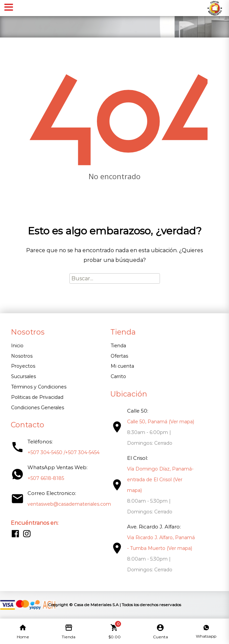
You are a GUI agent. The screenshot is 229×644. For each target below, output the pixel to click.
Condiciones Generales (38, 408)
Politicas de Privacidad (37, 397)
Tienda (118, 346)
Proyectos (23, 366)
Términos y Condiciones (39, 387)
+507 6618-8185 (46, 478)
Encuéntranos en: (35, 523)
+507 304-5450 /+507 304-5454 (64, 452)
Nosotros (22, 356)
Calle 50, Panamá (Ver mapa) (161, 422)
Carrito (118, 376)
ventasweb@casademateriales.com (69, 504)
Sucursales (23, 376)
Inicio (17, 346)
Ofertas (119, 356)
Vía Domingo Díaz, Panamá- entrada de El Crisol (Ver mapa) (160, 480)
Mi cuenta (122, 366)
